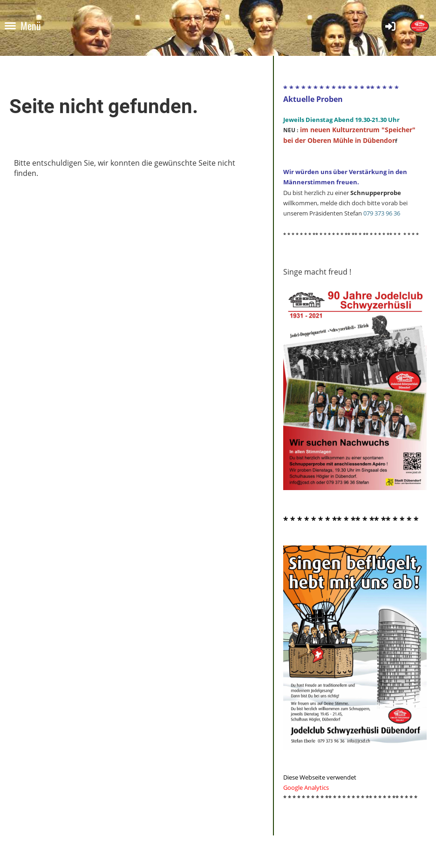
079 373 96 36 (382, 213)
